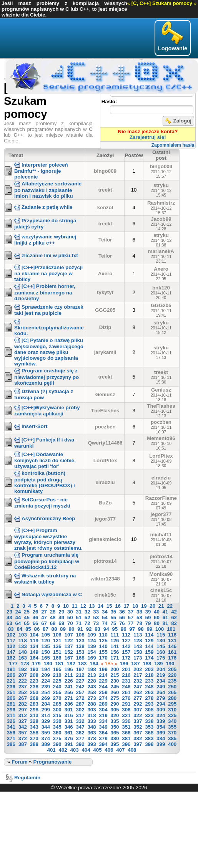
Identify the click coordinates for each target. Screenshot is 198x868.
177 (13, 664)
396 (126, 744)
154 (92, 652)
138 (80, 646)
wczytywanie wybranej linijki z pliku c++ (45, 240)
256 (68, 692)
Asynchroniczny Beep (45, 518)
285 (57, 704)
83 (11, 629)
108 (80, 635)
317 (80, 715)
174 (149, 658)
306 (126, 710)
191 (11, 669)
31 (79, 612)
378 (92, 738)
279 (161, 698)
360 (57, 733)
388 (34, 744)
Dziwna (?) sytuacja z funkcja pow (44, 394)
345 (57, 727)
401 (52, 750)
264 (161, 692)
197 (80, 669)
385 (172, 738)
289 (103, 704)
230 (115, 681)
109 (92, 635)
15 (109, 606)
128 (138, 641)
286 (68, 704)
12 (83, 606)
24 (18, 612)
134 (34, 646)
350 (115, 727)
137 (68, 646)
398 (149, 744)
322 (138, 715)
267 (23, 698)
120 (46, 641)
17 (127, 606)
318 (92, 715)
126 (115, 641)
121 (57, 641)
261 (126, 692)
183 (82, 664)
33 (96, 612)
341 (11, 727)
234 (161, 681)
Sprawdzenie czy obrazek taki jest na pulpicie (49, 310)
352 (138, 727)
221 (11, 681)
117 (11, 641)
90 (72, 629)
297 (23, 710)
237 (23, 687)
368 (149, 733)
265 (172, 692)
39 (148, 612)
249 (161, 687)
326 (11, 721)
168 (80, 658)
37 (131, 612)
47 (44, 618)
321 (126, 715)
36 (122, 612)
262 (138, 692)
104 (34, 635)
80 (157, 623)
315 (57, 715)
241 (68, 687)
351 (126, 727)
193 (34, 669)
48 (53, 618)
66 (36, 623)
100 (160, 629)
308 (149, 710)
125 (103, 641)
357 (23, 733)
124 (92, 641)
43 (9, 618)
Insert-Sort (31, 426)
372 (23, 738)
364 (103, 733)
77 (131, 623)
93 (97, 629)
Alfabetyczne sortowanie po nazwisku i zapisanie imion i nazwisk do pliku (48, 190)
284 (46, 704)
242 (80, 687)
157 (126, 652)
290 (115, 704)
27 (44, 612)
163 (23, 658)
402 (63, 750)
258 (92, 692)
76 (122, 623)
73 (96, 623)
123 (80, 641)
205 (172, 669)
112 (126, 635)
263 (149, 692)
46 (36, 618)
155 (103, 652)
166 (57, 658)
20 (152, 606)
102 (11, 635)
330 (57, 721)
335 (115, 721)
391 (68, 744)
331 (68, 721)
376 (68, 738)
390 (57, 744)
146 (172, 646)
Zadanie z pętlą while (43, 207)
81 (166, 623)
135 (46, 646)
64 (18, 623)
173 (138, 658)
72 (87, 623)
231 (126, 681)
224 (46, 681)
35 (113, 612)
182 (71, 664)
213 (92, 675)
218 (149, 675)
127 (126, 641)
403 (74, 750)
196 (68, 669)
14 (101, 606)
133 (23, 646)
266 (11, 698)
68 (53, 623)
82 (174, 623)
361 (68, 733)
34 (105, 612)
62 (174, 618)
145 (161, 646)
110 (103, 635)
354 (161, 727)
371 (11, 738)
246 (126, 687)
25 (27, 612)
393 (92, 744)
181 (59, 664)
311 (11, 715)
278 (149, 698)
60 (157, 618)
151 (57, 652)
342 (23, 727)
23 (9, 612)
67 (44, 623)
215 (115, 675)
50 (70, 618)
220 (172, 675)
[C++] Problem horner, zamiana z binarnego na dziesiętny (45, 292)
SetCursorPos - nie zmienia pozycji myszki (42, 503)
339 (161, 721)
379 (103, 738)
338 (149, 721)
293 (149, 704)
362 (80, 733)
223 (34, 681)
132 (11, 646)
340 (172, 721)
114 (149, 635)
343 (34, 727)
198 (92, 669)
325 (172, 715)
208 (34, 675)
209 (46, 675)
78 (139, 623)
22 (170, 606)
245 (115, 687)
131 (172, 641)
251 (11, 692)
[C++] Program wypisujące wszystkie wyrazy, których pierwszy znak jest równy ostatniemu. (48, 539)
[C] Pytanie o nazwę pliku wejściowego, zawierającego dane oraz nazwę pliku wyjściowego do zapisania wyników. (49, 352)
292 (138, 704)
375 (57, 738)
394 (103, 744)
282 (23, 704)
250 (172, 687)
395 (115, 744)
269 (46, 698)
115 (161, 635)
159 (149, 652)
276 (126, 698)
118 (23, 641)
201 (126, 669)
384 (161, 738)
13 (92, 606)
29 (61, 612)
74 (105, 623)
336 (126, 721)
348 (92, 727)
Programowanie (52, 762)
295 (172, 704)
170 (103, 658)
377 (80, 738)
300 (57, 710)
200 (115, 669)
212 (80, 675)
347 (80, 727)
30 (70, 612)
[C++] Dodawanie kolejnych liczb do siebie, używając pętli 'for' (45, 460)
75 (113, 623)
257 (80, 692)
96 (124, 629)
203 (149, 669)
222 (23, 681)
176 (172, 658)
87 (46, 629)
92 (89, 629)
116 (172, 635)
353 (149, 727)
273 (92, 698)
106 (57, 635)
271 (68, 698)
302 (80, 710)
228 (92, 681)
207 (23, 675)
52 (87, 618)
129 (149, 641)
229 (103, 681)
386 (11, 744)
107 (68, 635)
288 (92, 704)
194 (46, 669)
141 (115, 646)
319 (103, 715)
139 (92, 646)
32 (87, 612)
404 (86, 750)
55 (113, 618)
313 (34, 715)
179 (36, 664)
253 (34, 692)
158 (138, 652)
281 (11, 704)
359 (46, 733)
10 (66, 606)
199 (103, 669)
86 (37, 629)
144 (149, 646)
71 (79, 623)
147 (11, 652)
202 (138, 669)
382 (138, 738)
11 (75, 606)
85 (28, 629)
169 (92, 658)
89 (63, 629)
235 (172, 681)
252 (23, 692)
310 (172, 710)
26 (36, 612)
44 (18, 618)
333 (92, 721)
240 (57, 687)
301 (68, 710)
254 (46, 692)
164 (34, 658)
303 (92, 710)
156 (115, 652)
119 (34, 641)
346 (68, 727)
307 (138, 710)
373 (34, 738)
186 (124, 664)
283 (34, 704)
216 (126, 675)
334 (103, 721)
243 (92, 687)
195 (57, 669)
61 (166, 618)
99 (149, 629)
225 (57, 681)
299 (46, 710)
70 (70, 623)
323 (149, 715)
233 (149, 681)
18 (135, 606)
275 (115, 698)
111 (115, 635)
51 (79, 618)
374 (46, 738)
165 (46, 658)
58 (139, 618)
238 (34, 687)
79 (148, 623)
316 (68, 715)
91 (80, 629)
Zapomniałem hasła (173, 145)
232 (138, 681)
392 (80, 744)
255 (57, 692)
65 (27, 623)
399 (161, 744)
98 (141, 629)
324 (161, 715)
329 (46, 721)
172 (126, 658)
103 (23, 635)
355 (172, 727)
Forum (19, 762)
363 (92, 733)
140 (103, 646)
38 (139, 612)
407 (120, 750)
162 (11, 658)
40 (157, 612)
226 (68, 681)
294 (161, 704)
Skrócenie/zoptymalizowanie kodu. (49, 327)
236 (11, 687)
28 (53, 612)
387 (23, 744)
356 (11, 733)
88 (54, 629)
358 (34, 733)
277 (138, 698)
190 (170, 664)
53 (96, 618)
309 (161, 710)
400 (172, 744)
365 (115, 733)
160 (161, 652)
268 (34, 698)
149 (34, 652)
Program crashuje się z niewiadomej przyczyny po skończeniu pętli (47, 377)
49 (61, 618)
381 (126, 738)
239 (46, 687)
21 (161, 606)
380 (115, 738)
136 (57, 646)
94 (106, 629)
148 (23, 652)
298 (34, 710)
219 (161, 675)
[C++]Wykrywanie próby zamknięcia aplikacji (47, 411)
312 (23, 715)
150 (46, 652)
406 (109, 750)
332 (80, 721)
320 (115, 715)
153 (80, 652)
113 (138, 635)
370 (172, 733)
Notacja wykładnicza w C (48, 594)
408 (132, 750)
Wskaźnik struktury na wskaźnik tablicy (45, 579)
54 (105, 618)
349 (103, 727)
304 (103, 710)
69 (61, 623)
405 (97, 750)
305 (115, 710)
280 (172, 698)
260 (115, 692)
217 (138, 675)
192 (23, 669)
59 (148, 618)
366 (126, 733)
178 (25, 664)
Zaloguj (178, 121)
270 (57, 698)
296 (11, 710)
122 (68, 641)
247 (138, 687)
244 (103, 687)
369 (161, 733)
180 (48, 664)
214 (103, 675)
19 (144, 606)
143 (138, 646)
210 (57, 675)
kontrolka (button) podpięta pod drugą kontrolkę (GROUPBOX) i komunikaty (45, 482)
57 (131, 618)
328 (34, 721)
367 (138, 733)
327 (23, 721)
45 (27, 618)
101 (171, 629)
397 (138, 744)
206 (11, 675)
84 (19, 629)
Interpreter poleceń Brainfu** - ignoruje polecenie (41, 171)
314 (46, 715)
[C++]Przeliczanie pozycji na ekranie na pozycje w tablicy (48, 273)
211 (68, 675)
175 (161, 658)
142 (126, 646)
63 (9, 623)
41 (166, 612)
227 (80, 681)
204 (161, 669)
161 (172, 652)
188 (147, 664)
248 (149, 687)
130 (161, 641)
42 (174, 612)
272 (80, 698)
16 (118, 606)
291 (126, 704)
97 (132, 629)
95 (115, 629)
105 (46, 635)
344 (46, 727)
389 (46, 744)
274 (103, 698)
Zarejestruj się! (148, 137)
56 (122, 618)
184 (94, 664)
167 (68, 658)
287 (80, 704)
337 (138, 721)
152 (68, 652)
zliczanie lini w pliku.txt (46, 255)
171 (115, 658)
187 (135, 664)
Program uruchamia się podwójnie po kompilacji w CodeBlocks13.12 (47, 561)
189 (158, 664)
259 (103, 692)
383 (149, 738)
